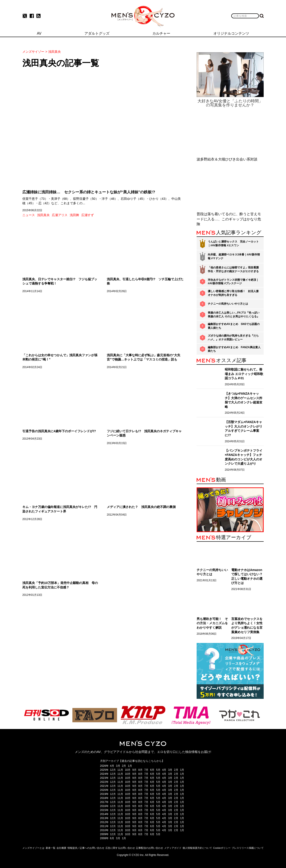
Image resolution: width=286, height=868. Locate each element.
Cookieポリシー (222, 848)
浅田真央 (43, 215)
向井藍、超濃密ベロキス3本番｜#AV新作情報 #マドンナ (234, 256)
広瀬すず (88, 215)
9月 (134, 770)
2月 (124, 766)
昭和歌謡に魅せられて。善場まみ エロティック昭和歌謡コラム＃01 (244, 374)
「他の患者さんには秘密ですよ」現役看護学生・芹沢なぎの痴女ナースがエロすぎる (233, 269)
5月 (158, 770)
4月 (112, 766)
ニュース (29, 215)
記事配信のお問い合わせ (150, 848)
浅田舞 (74, 215)
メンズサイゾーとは (33, 848)
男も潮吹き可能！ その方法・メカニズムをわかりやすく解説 (212, 623)
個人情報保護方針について (197, 848)
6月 (152, 770)
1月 (130, 766)
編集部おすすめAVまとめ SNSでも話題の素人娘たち (234, 326)
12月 (113, 770)
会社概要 (61, 848)
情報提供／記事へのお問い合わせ (86, 848)
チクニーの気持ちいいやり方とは (228, 304)
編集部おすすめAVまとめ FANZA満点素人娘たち (234, 349)
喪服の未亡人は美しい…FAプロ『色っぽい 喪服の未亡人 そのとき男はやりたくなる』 (234, 315)
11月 (120, 770)
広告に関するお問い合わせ (120, 848)
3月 (118, 766)
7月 (146, 770)
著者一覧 (50, 848)
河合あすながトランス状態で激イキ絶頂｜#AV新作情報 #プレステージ (233, 282)
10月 (128, 770)
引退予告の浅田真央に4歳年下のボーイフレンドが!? (59, 431)
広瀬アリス (60, 215)
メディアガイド (173, 848)
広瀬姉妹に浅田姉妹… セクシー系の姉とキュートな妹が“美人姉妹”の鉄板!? (89, 192)
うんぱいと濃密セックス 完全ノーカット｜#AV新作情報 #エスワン (233, 243)
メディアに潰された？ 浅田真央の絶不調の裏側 (141, 507)
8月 (140, 770)
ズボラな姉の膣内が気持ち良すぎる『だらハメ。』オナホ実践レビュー (233, 338)
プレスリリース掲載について (248, 848)
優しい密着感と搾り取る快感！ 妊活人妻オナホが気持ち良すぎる (233, 293)
